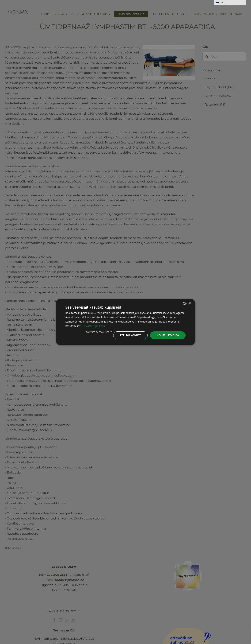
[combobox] (185, 303)
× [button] (190, 303)
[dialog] (125, 322)
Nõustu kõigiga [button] (168, 335)
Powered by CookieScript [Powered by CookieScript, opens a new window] (99, 332)
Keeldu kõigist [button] (130, 335)
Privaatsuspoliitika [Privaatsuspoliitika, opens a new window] (94, 326)
